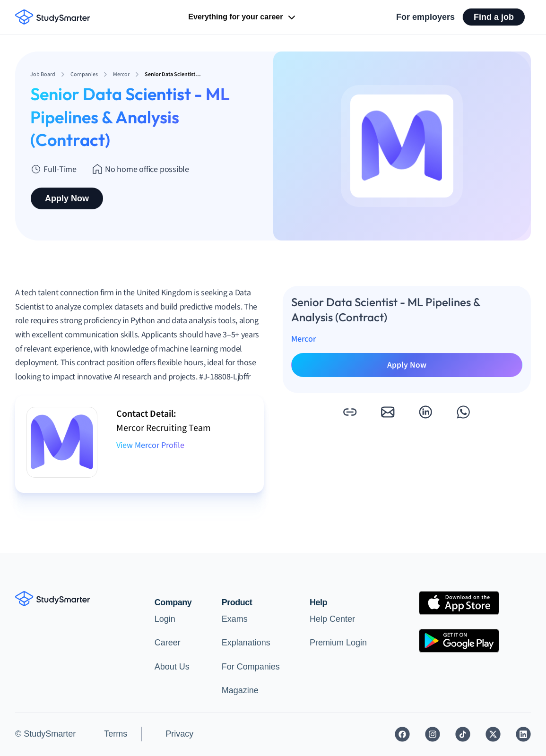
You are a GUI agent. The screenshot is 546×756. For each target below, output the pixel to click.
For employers (425, 17)
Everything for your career (243, 17)
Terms (116, 734)
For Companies (251, 667)
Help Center (332, 619)
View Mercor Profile (150, 445)
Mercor (303, 339)
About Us (172, 667)
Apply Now (67, 198)
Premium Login (338, 643)
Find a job (494, 17)
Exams (235, 619)
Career (168, 643)
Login (165, 619)
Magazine (240, 690)
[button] (350, 412)
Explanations (246, 643)
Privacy (179, 734)
